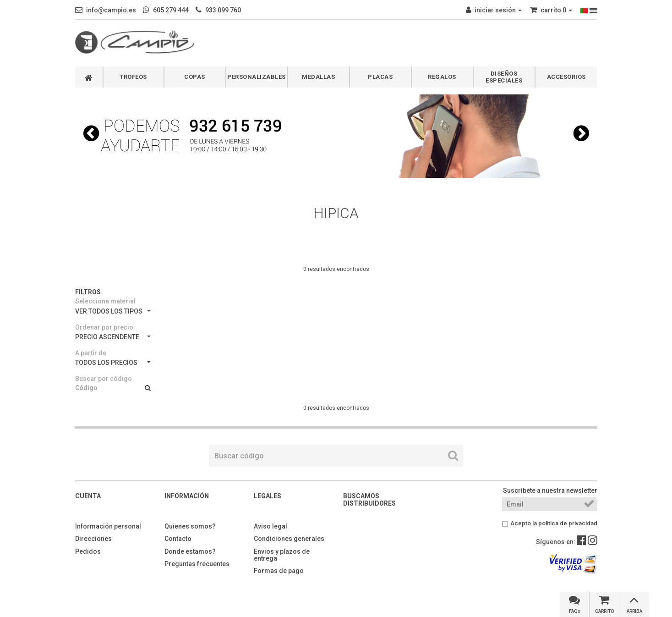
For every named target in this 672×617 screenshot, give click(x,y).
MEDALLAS (318, 77)
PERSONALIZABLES (257, 77)
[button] (91, 133)
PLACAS (380, 77)
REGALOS (442, 77)
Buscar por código (104, 379)
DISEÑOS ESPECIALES (504, 77)
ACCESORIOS (566, 77)
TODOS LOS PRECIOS (113, 363)
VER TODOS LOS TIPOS (113, 311)
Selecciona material (105, 301)
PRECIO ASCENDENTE (113, 337)
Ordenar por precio (104, 327)
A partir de (91, 353)
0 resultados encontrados (336, 269)
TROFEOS (133, 77)
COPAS (195, 77)
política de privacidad (568, 523)
